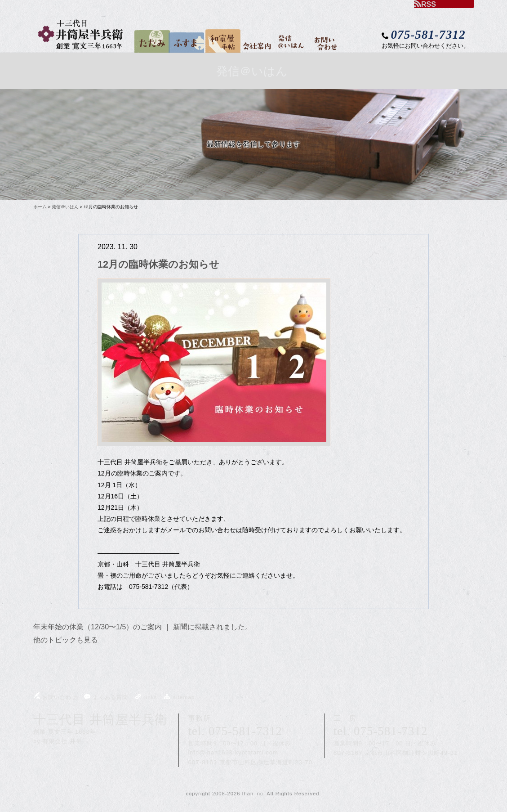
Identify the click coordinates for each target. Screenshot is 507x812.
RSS (425, 4)
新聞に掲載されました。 (213, 627)
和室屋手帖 (220, 40)
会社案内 (255, 38)
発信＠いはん (289, 39)
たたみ (150, 39)
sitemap (179, 697)
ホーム (40, 207)
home (131, 49)
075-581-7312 (245, 731)
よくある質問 (106, 697)
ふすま (183, 40)
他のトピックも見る (66, 640)
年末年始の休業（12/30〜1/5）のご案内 (98, 627)
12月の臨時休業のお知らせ (158, 264)
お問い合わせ (324, 42)
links (146, 697)
